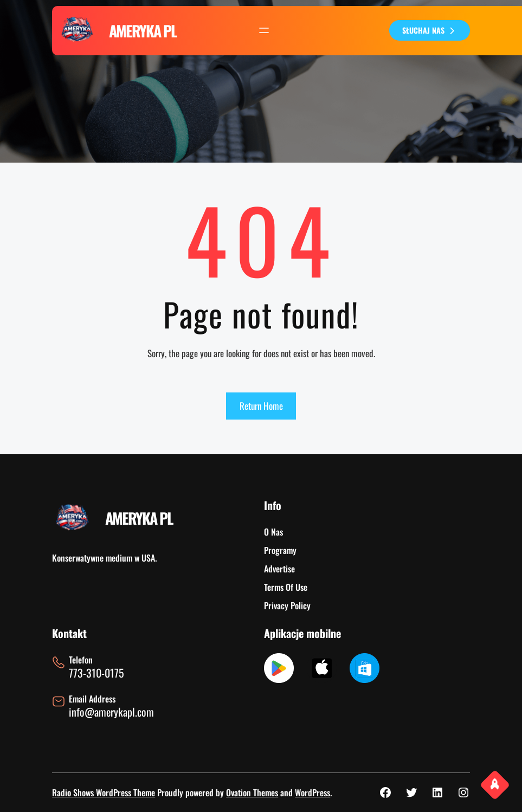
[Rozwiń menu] (264, 30)
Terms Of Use (286, 587)
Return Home (261, 406)
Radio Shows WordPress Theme (104, 792)
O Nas (273, 532)
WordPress (312, 792)
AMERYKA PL (143, 31)
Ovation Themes (252, 792)
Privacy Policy (287, 605)
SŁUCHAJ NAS (430, 30)
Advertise (279, 569)
